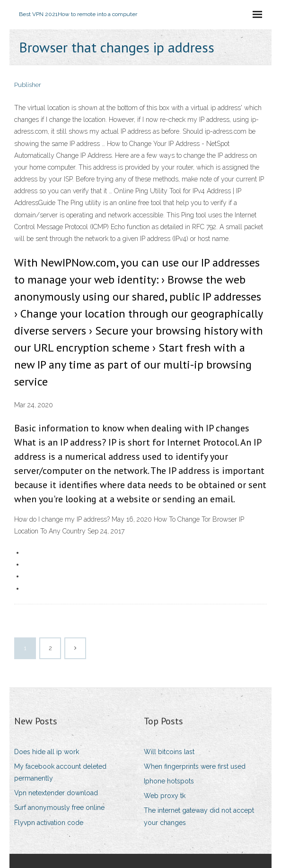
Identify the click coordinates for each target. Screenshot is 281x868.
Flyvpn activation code (49, 823)
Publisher (28, 85)
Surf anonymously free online (59, 808)
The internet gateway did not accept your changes (199, 816)
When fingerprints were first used (195, 766)
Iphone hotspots (169, 781)
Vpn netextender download (56, 793)
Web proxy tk (165, 796)
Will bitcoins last (169, 752)
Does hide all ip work (47, 752)
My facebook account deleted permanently (60, 772)
